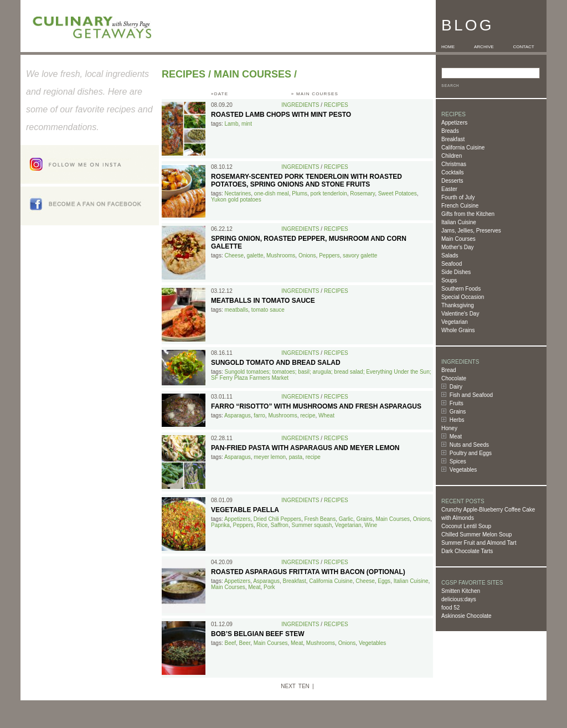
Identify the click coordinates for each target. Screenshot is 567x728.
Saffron (280, 525)
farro (259, 415)
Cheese (234, 255)
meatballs (236, 310)
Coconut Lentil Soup (466, 526)
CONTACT (524, 47)
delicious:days (459, 599)
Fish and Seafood (471, 395)
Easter (449, 189)
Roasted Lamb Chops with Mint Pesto (281, 115)
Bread (449, 370)
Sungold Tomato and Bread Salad (276, 363)
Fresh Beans (320, 519)
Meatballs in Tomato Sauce (263, 301)
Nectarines (238, 193)
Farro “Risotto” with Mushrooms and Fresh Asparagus (316, 406)
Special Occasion (463, 297)
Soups (449, 280)
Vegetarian (455, 322)
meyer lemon (270, 457)
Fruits (457, 403)
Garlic (346, 519)
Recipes (184, 74)
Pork (269, 587)
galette (255, 255)
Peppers (329, 255)
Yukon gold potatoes (236, 200)
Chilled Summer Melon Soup (476, 535)
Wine (371, 525)
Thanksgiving (458, 305)
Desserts (452, 181)
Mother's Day (458, 247)
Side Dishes (456, 272)
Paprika (220, 525)
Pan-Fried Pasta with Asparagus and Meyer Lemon (305, 448)
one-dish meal (272, 193)
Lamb (231, 124)
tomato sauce (268, 310)
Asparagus (238, 415)
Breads (450, 131)
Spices (458, 461)
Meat (456, 437)
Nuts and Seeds (469, 445)
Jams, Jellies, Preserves (471, 231)
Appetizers (454, 123)
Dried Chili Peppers (277, 519)
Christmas (454, 164)
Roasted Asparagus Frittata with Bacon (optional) (308, 572)
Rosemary (362, 193)
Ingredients (300, 105)
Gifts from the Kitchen (468, 214)
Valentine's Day (460, 314)
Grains (458, 412)
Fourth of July (458, 197)
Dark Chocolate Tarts (467, 551)
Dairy (456, 387)
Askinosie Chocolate (467, 616)
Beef (230, 643)
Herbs (457, 420)
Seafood (452, 264)
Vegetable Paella (245, 510)
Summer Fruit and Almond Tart (479, 543)
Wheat (326, 415)
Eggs (384, 581)
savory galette (360, 255)
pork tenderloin (329, 193)
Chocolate (454, 378)
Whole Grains (458, 330)
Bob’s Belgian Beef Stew (258, 634)
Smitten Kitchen (461, 591)
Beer (245, 643)
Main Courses (458, 239)
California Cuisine (463, 148)
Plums (300, 193)
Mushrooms (281, 255)
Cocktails (453, 172)
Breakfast (453, 139)
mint (247, 124)
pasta (296, 457)
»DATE (220, 94)
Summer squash (311, 525)
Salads (450, 255)
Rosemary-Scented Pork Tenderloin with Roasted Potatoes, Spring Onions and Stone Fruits (306, 180)
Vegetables (463, 470)
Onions (307, 255)
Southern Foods (461, 289)
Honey (449, 428)
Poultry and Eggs (471, 453)
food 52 (450, 608)
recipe (308, 415)
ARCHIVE (484, 47)
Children (452, 156)
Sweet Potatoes (398, 193)
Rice (262, 525)
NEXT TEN (295, 686)
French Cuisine (460, 206)
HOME (448, 47)
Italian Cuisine (459, 222)
